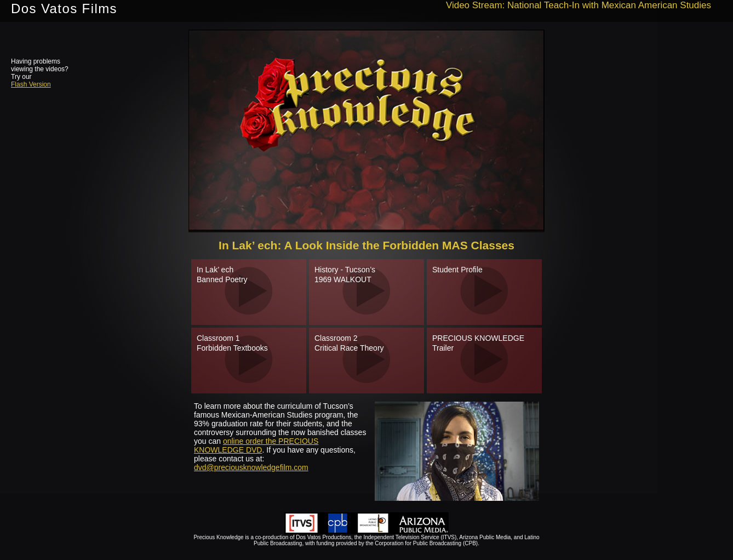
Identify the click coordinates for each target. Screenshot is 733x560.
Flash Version (31, 84)
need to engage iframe (366, 131)
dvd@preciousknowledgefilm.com (251, 467)
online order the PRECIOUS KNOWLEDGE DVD (256, 445)
